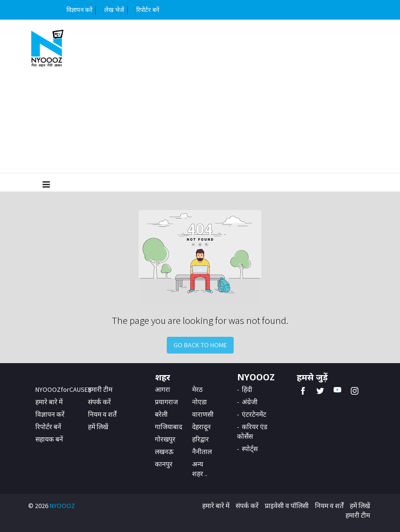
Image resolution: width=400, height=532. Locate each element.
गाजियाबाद (168, 427)
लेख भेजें (114, 10)
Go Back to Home (200, 345)
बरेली (161, 414)
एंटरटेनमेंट (254, 414)
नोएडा (200, 402)
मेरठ (197, 389)
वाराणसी (203, 414)
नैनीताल (202, 452)
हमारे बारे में (49, 402)
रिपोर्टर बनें (148, 10)
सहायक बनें (49, 439)
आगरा (162, 389)
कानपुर (164, 464)
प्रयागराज (166, 402)
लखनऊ (164, 452)
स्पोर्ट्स (250, 449)
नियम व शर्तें (102, 414)
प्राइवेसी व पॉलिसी (287, 506)
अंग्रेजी (250, 402)
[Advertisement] (230, 96)
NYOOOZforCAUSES (64, 389)
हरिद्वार (200, 439)
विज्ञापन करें (79, 10)
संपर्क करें (99, 402)
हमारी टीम (100, 389)
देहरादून (201, 427)
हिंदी (247, 389)
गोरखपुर (165, 439)
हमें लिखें (98, 427)
